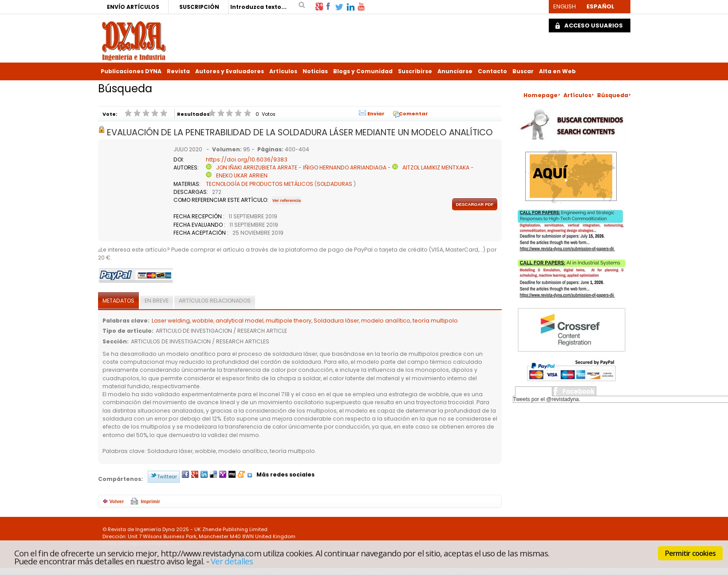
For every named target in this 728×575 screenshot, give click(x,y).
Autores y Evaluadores (230, 71)
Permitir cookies (690, 553)
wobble (203, 321)
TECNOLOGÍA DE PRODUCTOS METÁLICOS (260, 184)
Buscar (523, 71)
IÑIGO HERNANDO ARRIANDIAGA (345, 167)
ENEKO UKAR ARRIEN (242, 175)
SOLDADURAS (334, 184)
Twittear (167, 477)
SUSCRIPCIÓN (199, 7)
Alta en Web (557, 71)
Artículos (283, 71)
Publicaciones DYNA (131, 71)
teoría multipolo (435, 321)
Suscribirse (415, 71)
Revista (178, 71)
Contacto (492, 71)
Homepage (541, 95)
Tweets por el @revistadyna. (547, 399)
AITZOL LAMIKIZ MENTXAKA (436, 167)
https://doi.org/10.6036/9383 (247, 160)
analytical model (240, 321)
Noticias (315, 71)
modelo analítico (386, 321)
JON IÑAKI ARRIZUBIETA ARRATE (257, 167)
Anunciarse (455, 71)
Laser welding (171, 321)
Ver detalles (232, 561)
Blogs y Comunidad (363, 71)
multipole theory (289, 321)
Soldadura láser (336, 321)
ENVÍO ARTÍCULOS (133, 7)
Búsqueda (613, 95)
